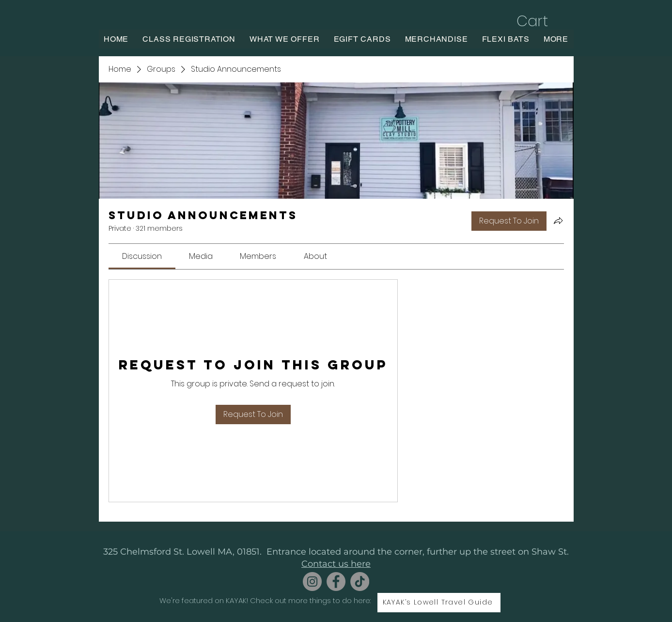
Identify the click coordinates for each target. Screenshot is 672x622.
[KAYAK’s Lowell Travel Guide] (439, 603)
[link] (142, 256)
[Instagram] (312, 582)
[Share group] (558, 221)
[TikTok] (360, 582)
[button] (542, 21)
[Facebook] (336, 582)
